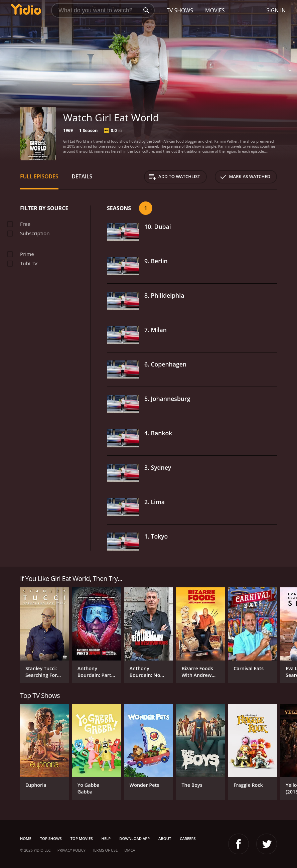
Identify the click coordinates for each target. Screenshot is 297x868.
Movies (215, 10)
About (165, 838)
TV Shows (180, 10)
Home (26, 838)
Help (106, 838)
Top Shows (51, 838)
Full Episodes (39, 176)
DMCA (130, 850)
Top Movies (82, 838)
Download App (134, 838)
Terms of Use (105, 850)
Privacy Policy (71, 850)
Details (82, 176)
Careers (188, 838)
